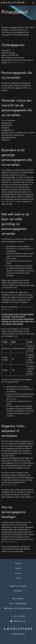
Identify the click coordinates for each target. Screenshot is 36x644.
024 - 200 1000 (20, 616)
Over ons (18, 573)
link (33, 497)
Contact (18, 578)
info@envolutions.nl (10, 202)
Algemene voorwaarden (18, 586)
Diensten (18, 563)
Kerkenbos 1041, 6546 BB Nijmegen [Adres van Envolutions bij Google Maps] (19, 608)
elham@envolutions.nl (17, 62)
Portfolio (18, 568)
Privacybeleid (18, 591)
